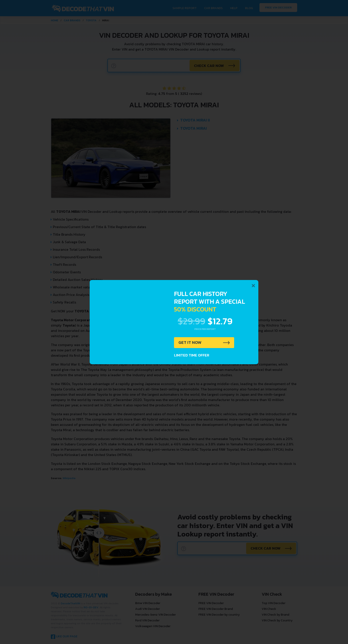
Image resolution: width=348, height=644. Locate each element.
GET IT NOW (190, 343)
